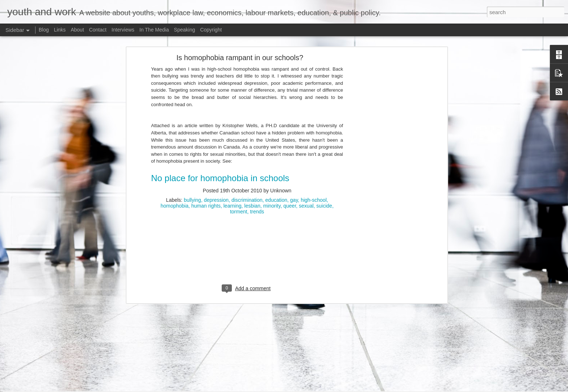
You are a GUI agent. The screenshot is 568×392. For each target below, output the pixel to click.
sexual (306, 160)
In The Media (154, 30)
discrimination (247, 155)
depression (216, 155)
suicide (324, 160)
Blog (44, 30)
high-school (314, 155)
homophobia (174, 160)
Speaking (184, 30)
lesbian (252, 160)
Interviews (123, 30)
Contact (98, 30)
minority (272, 160)
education (276, 155)
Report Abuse (438, 388)
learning (233, 160)
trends (257, 166)
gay (294, 155)
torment (239, 166)
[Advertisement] (383, 126)
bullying (192, 155)
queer (290, 160)
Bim (383, 388)
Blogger (417, 388)
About (77, 30)
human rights (206, 160)
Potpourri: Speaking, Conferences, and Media (62, 370)
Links (60, 30)
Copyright (211, 30)
